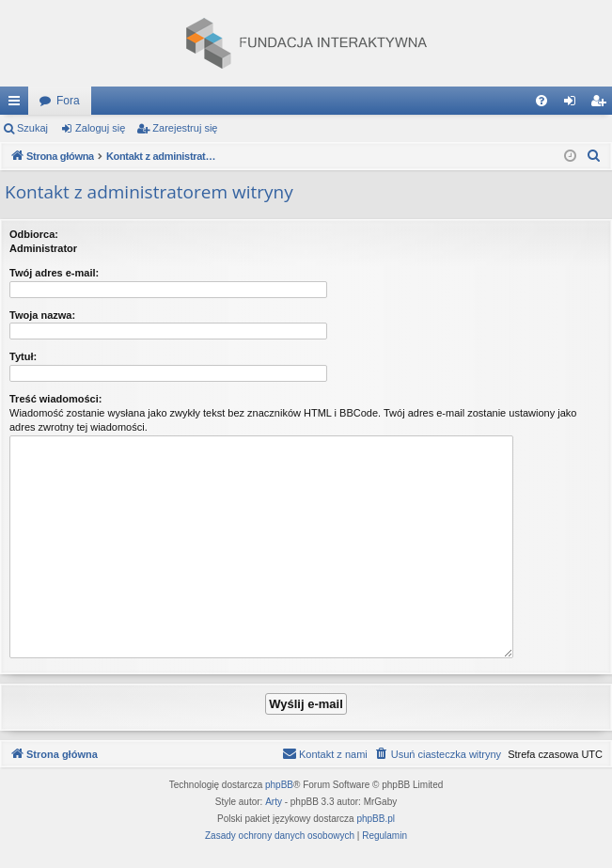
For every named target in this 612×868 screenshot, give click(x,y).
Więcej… (18, 104)
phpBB (279, 785)
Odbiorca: (34, 234)
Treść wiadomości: (55, 399)
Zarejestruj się (185, 128)
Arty (274, 802)
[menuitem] (541, 101)
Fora (68, 101)
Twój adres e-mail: (54, 273)
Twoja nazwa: (42, 315)
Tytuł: (23, 356)
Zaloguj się (100, 128)
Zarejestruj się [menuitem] (602, 104)
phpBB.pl (376, 819)
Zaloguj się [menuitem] (574, 104)
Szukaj (32, 128)
